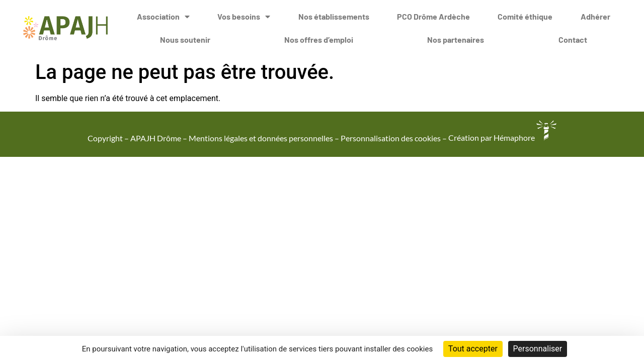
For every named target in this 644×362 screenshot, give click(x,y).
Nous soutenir (185, 38)
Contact (573, 38)
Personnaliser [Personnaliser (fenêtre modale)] (538, 349)
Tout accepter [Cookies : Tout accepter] (473, 349)
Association (163, 16)
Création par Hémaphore (502, 138)
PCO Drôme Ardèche (433, 15)
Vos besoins (244, 16)
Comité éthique (525, 15)
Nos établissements (334, 15)
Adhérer (595, 15)
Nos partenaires (456, 38)
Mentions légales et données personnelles (261, 138)
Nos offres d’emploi (319, 38)
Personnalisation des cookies (391, 138)
